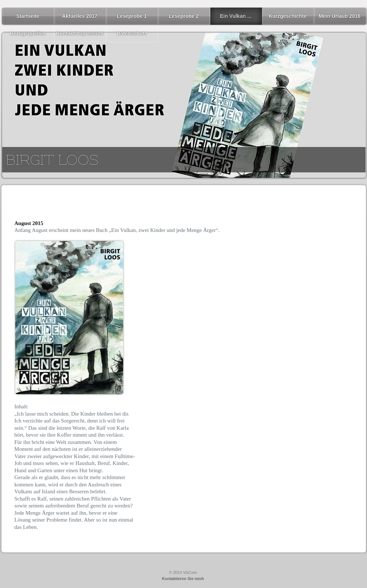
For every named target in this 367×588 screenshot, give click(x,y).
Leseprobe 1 (132, 16)
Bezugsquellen (28, 33)
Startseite (28, 16)
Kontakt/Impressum (80, 33)
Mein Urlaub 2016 (340, 16)
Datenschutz (132, 33)
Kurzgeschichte (287, 16)
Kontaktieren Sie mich (183, 579)
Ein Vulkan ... (236, 16)
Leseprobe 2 (183, 16)
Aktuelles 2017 (80, 16)
